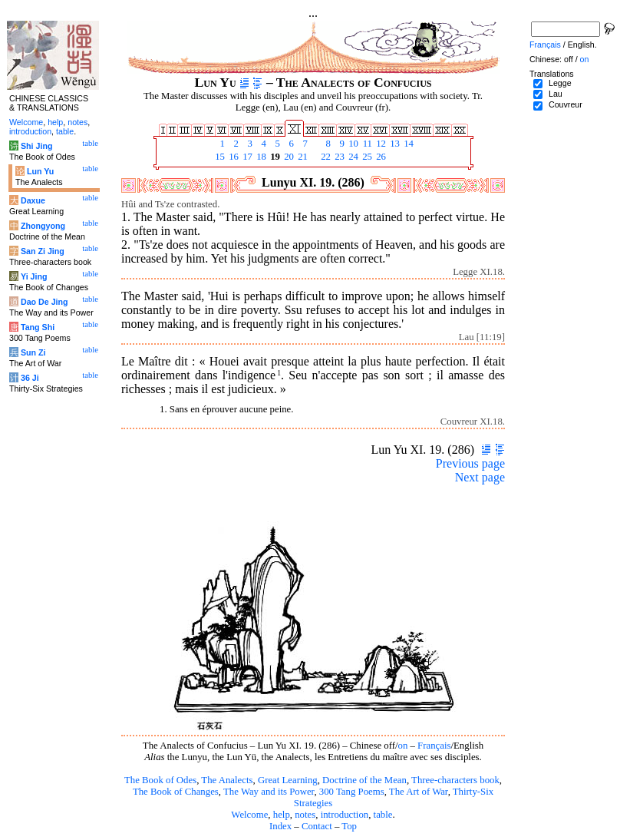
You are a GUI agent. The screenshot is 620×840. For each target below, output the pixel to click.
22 (325, 157)
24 (352, 157)
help (282, 815)
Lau (556, 94)
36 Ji (30, 378)
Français (434, 746)
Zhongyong (43, 226)
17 (246, 157)
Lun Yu (40, 171)
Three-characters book (455, 780)
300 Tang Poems (352, 792)
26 (380, 157)
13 (394, 144)
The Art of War (419, 792)
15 (219, 157)
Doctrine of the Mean (364, 780)
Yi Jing (34, 276)
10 (352, 144)
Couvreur (566, 104)
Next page (480, 477)
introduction (345, 815)
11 (366, 144)
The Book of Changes (176, 792)
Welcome (249, 815)
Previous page (470, 463)
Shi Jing (36, 146)
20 (288, 157)
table (383, 815)
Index (280, 826)
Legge (560, 83)
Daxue (33, 200)
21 (302, 157)
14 (407, 144)
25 (366, 157)
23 (338, 157)
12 (380, 144)
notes (305, 815)
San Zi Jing (43, 251)
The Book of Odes (160, 780)
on (403, 746)
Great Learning (288, 780)
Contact (317, 826)
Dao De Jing (45, 302)
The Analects (227, 780)
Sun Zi (33, 352)
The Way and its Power (269, 792)
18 (260, 157)
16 (232, 157)
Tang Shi (38, 327)
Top (349, 826)
